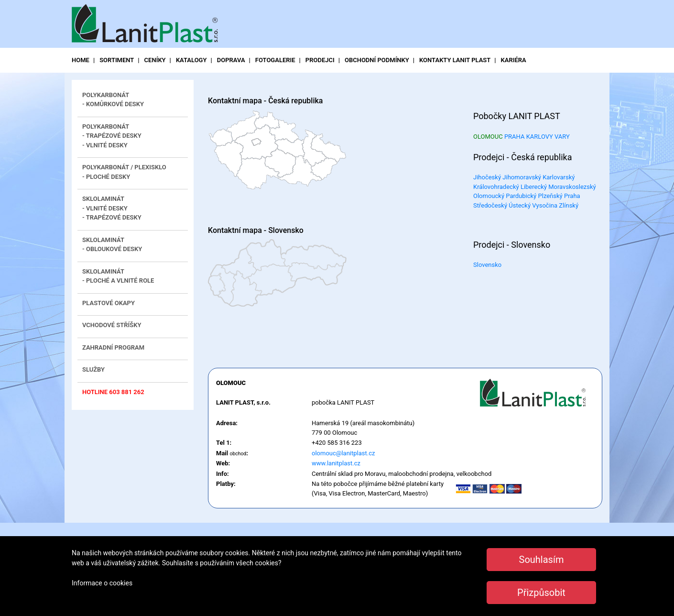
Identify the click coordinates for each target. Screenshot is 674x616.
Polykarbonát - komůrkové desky (113, 100)
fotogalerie (275, 60)
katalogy (191, 60)
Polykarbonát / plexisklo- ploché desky (124, 172)
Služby (93, 369)
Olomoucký (489, 196)
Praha (572, 196)
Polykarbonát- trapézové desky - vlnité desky (112, 136)
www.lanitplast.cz (336, 463)
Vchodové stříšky (112, 325)
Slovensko (487, 265)
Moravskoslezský (572, 187)
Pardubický (521, 196)
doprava (231, 60)
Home (81, 60)
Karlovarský (559, 177)
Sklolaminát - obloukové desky (112, 245)
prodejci (320, 60)
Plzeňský (550, 196)
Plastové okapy (109, 303)
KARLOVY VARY (548, 137)
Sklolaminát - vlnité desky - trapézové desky (112, 208)
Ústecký (520, 205)
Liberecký (534, 187)
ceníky (155, 60)
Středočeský (490, 205)
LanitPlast (148, 25)
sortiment (117, 60)
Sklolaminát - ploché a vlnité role (118, 276)
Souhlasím (542, 560)
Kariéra (514, 60)
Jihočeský (487, 177)
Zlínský (569, 205)
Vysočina (545, 205)
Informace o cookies (102, 583)
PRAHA (515, 137)
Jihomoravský (522, 177)
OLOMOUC (488, 137)
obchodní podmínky (377, 60)
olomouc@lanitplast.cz (343, 453)
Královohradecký (496, 187)
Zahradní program (113, 347)
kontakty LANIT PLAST (455, 60)
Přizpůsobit (541, 593)
